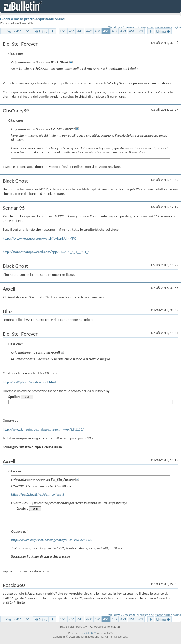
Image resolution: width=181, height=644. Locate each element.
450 (97, 31)
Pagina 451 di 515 (19, 31)
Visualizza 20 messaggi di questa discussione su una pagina (145, 27)
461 (132, 31)
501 (140, 31)
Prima (41, 31)
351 (63, 31)
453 (123, 31)
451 (106, 31)
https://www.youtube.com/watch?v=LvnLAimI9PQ (40, 238)
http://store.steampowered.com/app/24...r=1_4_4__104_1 (46, 252)
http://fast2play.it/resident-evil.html (29, 382)
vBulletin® (90, 633)
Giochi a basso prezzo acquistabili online (32, 19)
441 (80, 31)
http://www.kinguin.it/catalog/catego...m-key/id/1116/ (43, 429)
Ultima (163, 31)
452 (114, 31)
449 (89, 31)
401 (72, 31)
